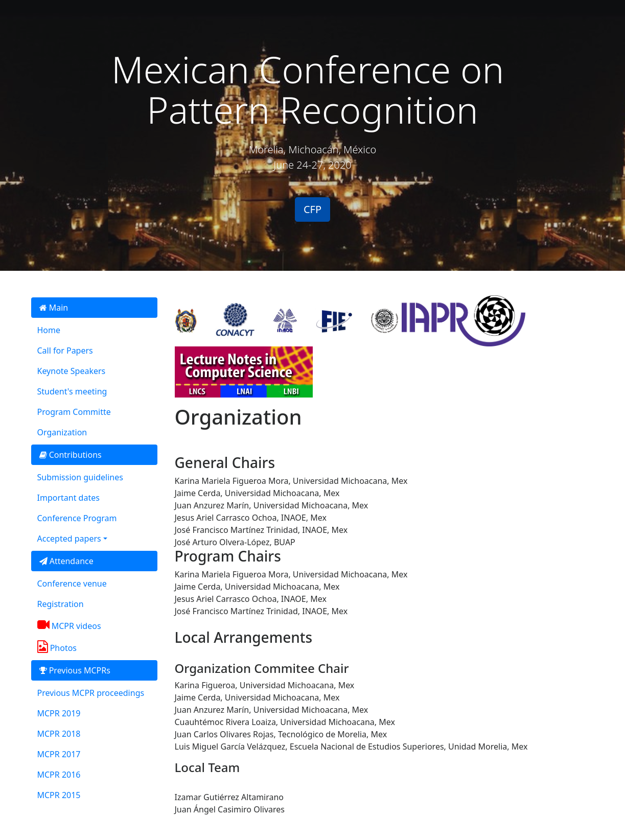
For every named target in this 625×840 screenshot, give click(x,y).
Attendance (66, 561)
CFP (312, 209)
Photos (57, 647)
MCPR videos (69, 625)
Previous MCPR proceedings (91, 693)
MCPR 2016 (59, 775)
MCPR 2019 (59, 713)
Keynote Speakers (72, 371)
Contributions (71, 455)
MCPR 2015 (59, 795)
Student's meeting (72, 391)
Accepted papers (69, 539)
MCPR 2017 (59, 754)
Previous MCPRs (75, 670)
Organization (62, 432)
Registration (61, 604)
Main (54, 308)
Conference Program (77, 518)
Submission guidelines (80, 477)
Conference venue (72, 584)
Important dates (68, 498)
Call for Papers (65, 351)
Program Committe (74, 412)
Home (49, 330)
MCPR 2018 (59, 734)
